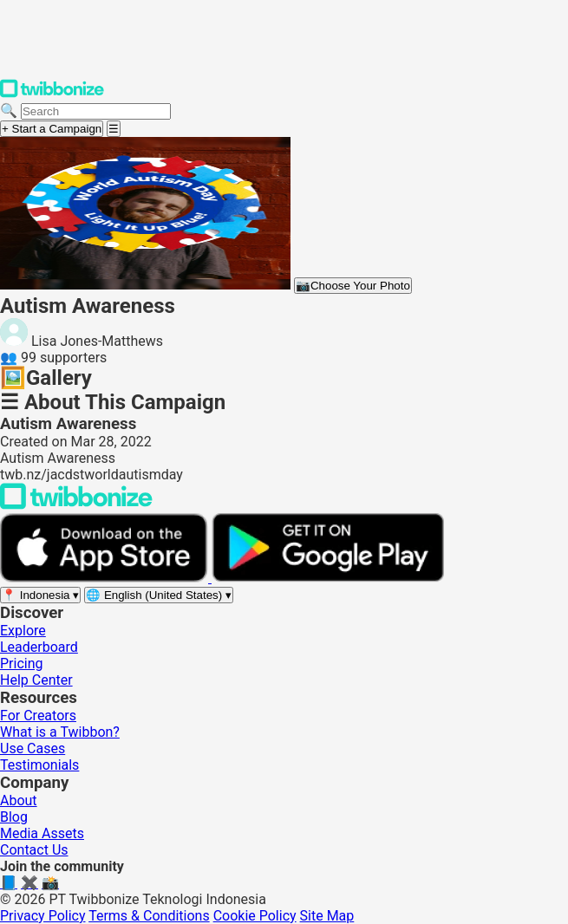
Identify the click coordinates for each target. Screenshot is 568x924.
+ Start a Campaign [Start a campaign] (52, 129)
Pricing (22, 664)
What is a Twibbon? (60, 732)
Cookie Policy (255, 916)
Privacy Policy (43, 916)
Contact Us (34, 850)
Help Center (36, 680)
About (19, 800)
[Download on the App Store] (106, 578)
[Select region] (40, 595)
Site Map (327, 916)
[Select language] (159, 595)
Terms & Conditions (149, 916)
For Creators (38, 716)
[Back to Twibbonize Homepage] (76, 505)
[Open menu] (114, 129)
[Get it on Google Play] (328, 578)
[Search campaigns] (96, 111)
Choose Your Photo (353, 286)
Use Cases (33, 748)
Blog (14, 817)
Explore (23, 631)
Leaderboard (39, 647)
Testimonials (39, 765)
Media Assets (42, 833)
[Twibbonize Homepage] (52, 94)
